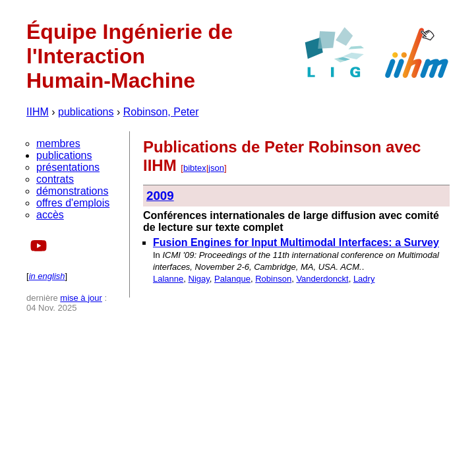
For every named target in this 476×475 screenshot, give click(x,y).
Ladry (364, 279)
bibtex (195, 168)
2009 (160, 196)
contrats (55, 179)
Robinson (273, 279)
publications (86, 112)
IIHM (38, 112)
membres (58, 143)
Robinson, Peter (161, 112)
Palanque (232, 279)
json (216, 168)
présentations (68, 167)
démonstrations (72, 191)
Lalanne (168, 279)
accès (50, 215)
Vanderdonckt (322, 279)
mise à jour (81, 298)
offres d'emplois (73, 203)
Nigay (199, 279)
